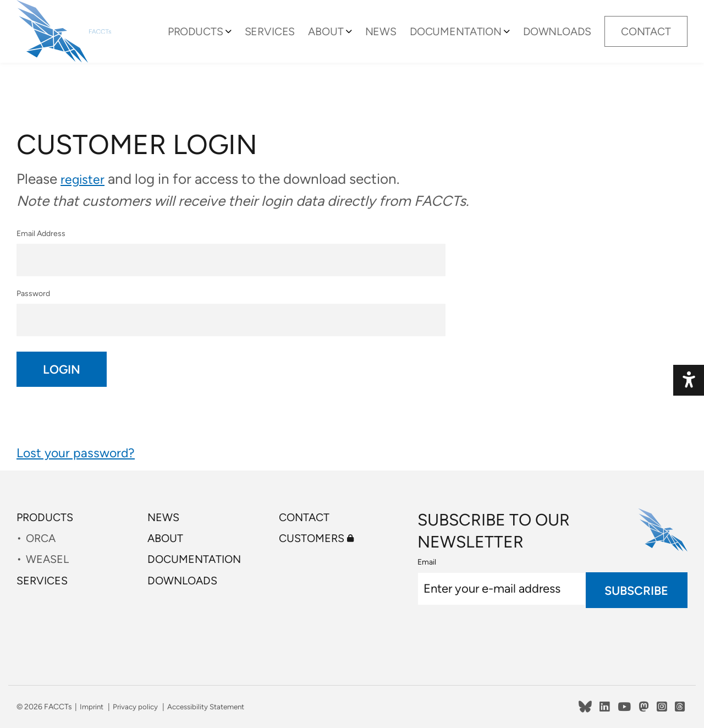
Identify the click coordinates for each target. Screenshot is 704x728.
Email (427, 562)
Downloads (558, 40)
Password (231, 312)
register (85, 179)
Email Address (231, 248)
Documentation (463, 40)
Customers (321, 543)
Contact (645, 40)
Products (221, 40)
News (394, 40)
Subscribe (636, 590)
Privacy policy (138, 707)
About (342, 40)
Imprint (92, 707)
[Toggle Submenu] (251, 40)
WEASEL (50, 567)
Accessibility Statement (212, 707)
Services (290, 40)
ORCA (43, 543)
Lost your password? (82, 459)
